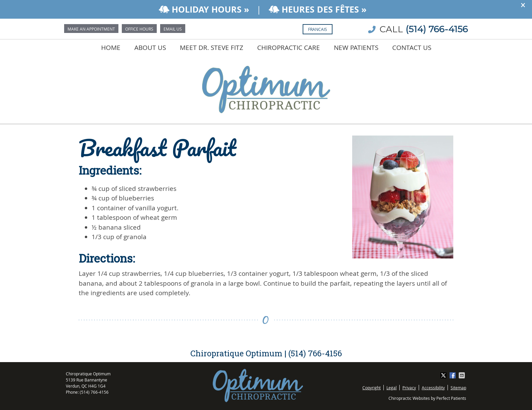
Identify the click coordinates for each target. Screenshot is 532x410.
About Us (150, 48)
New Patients (356, 48)
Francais (318, 29)
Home (111, 48)
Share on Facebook (453, 375)
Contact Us (412, 48)
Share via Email (462, 375)
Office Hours (139, 29)
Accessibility (433, 388)
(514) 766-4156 (437, 29)
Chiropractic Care (289, 48)
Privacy (409, 388)
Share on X (444, 375)
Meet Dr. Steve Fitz (212, 48)
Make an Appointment (91, 29)
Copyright (372, 388)
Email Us (173, 29)
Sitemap (458, 388)
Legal (392, 388)
